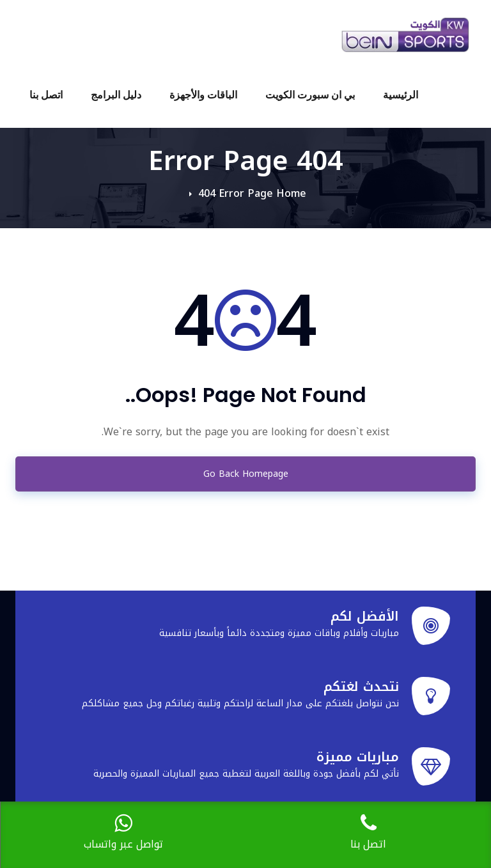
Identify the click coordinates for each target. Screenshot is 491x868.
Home (291, 193)
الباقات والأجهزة (203, 95)
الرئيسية (401, 95)
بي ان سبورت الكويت (310, 95)
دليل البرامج (116, 95)
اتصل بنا (46, 95)
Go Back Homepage (246, 474)
